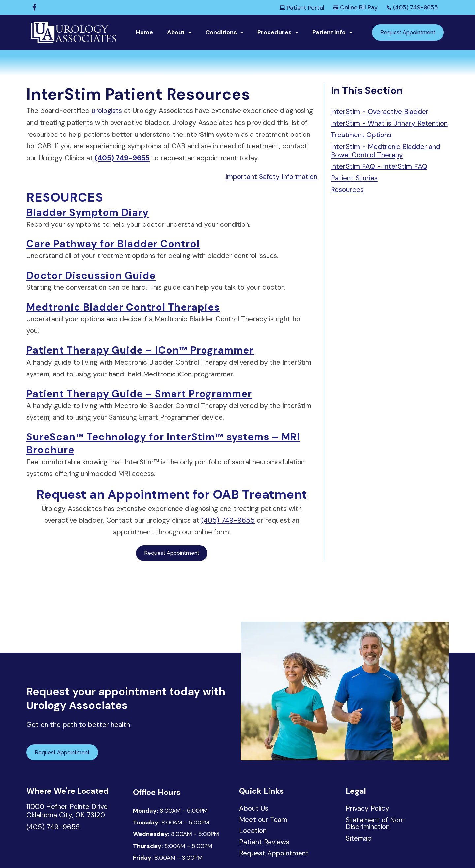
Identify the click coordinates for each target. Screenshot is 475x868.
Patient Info (329, 32)
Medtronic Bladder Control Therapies (123, 307)
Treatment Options (361, 135)
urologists (107, 111)
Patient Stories (354, 178)
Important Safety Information (271, 177)
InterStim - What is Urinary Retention (389, 123)
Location (253, 831)
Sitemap (359, 838)
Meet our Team (263, 820)
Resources (347, 190)
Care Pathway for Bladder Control (113, 244)
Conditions (221, 32)
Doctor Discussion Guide (91, 275)
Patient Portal (302, 8)
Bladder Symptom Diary (88, 212)
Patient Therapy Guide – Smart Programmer (139, 394)
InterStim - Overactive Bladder (380, 112)
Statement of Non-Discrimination (376, 823)
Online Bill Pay (356, 7)
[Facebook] (34, 7)
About (176, 32)
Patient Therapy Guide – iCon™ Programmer (140, 350)
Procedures (274, 32)
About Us (254, 809)
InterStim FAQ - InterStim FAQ (379, 166)
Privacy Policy (367, 808)
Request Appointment (408, 32)
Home (144, 32)
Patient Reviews (264, 843)
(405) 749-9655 (412, 7)
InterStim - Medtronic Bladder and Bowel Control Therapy (386, 151)
